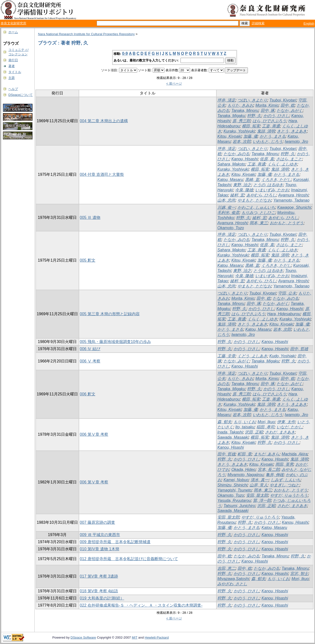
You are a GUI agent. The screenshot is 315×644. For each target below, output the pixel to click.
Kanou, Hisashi (245, 159)
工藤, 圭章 (226, 356)
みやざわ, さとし (232, 584)
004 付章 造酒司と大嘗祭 (102, 174)
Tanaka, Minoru (245, 111)
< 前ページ (174, 83)
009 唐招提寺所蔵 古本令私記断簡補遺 (115, 542)
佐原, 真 (267, 159)
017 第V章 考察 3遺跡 (99, 576)
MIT (135, 637)
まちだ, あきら (267, 454)
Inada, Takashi (230, 432)
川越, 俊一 (226, 207)
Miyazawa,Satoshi (233, 579)
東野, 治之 (242, 185)
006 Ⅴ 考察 (90, 361)
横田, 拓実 (251, 126)
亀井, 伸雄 (275, 475)
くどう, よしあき (252, 356)
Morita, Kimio (267, 105)
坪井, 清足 (226, 100)
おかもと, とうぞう (287, 223)
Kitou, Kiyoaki (229, 136)
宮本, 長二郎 (269, 470)
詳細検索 (258, 23)
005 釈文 (88, 260)
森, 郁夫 (224, 422)
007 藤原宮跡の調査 (97, 522)
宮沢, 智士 (299, 574)
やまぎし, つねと (285, 485)
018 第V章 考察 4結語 (99, 591)
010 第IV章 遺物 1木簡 (100, 549)
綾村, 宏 (237, 195)
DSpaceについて (21, 95)
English (309, 23)
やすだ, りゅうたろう (289, 495)
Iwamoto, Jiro (296, 142)
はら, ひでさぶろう (269, 121)
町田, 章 (245, 454)
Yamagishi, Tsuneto (234, 490)
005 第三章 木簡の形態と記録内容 (110, 314)
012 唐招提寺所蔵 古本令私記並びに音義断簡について (129, 559)
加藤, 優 (250, 136)
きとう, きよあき (292, 131)
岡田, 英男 (284, 464)
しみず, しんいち (286, 480)
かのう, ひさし (276, 116)
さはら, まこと (289, 159)
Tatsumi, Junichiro (239, 506)
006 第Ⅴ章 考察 (94, 434)
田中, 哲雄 (299, 349)
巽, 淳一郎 (262, 501)
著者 (12, 66)
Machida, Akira (294, 454)
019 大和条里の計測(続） (102, 598)
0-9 (125, 53)
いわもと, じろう (268, 142)
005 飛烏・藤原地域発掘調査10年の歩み (115, 342)
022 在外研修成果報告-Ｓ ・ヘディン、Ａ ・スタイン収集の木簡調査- (141, 605)
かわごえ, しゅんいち (256, 207)
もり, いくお (245, 422)
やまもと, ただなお (254, 200)
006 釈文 (88, 394)
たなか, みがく (290, 111)
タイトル (15, 72)
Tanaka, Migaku (231, 116)
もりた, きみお (240, 105)
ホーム (13, 32)
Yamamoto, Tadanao (292, 200)
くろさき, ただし (276, 180)
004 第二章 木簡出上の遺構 (104, 121)
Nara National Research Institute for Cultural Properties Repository (86, 34)
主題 (12, 78)
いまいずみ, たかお (272, 190)
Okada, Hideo (243, 470)
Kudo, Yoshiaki (283, 356)
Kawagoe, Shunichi (294, 207)
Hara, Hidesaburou (284, 314)
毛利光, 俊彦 (228, 213)
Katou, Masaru (230, 180)
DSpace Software (83, 637)
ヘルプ (13, 89)
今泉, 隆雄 (244, 190)
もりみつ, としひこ (258, 213)
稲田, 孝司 (265, 427)
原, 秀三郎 (241, 121)
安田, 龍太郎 (257, 495)
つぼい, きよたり (252, 100)
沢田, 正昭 (254, 432)
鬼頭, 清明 (266, 131)
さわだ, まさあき (280, 432)
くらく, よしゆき (282, 164)
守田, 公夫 (287, 293)
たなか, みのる (236, 154)
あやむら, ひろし (261, 195)
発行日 (13, 60)
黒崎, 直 (252, 180)
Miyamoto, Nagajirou (246, 475)
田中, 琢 (268, 111)
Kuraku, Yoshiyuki (239, 131)
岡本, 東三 (259, 223)
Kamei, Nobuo (236, 480)
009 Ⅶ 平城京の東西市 (100, 535)
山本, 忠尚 (226, 200)
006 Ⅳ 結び (90, 349)
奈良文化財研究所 (14, 23)
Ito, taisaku (245, 427)
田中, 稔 (288, 105)
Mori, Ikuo (266, 422)
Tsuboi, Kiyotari (283, 100)
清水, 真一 (260, 480)
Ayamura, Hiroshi (293, 195)
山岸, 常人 (259, 485)
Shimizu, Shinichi (232, 485)
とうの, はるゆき (268, 185)
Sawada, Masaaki (233, 437)
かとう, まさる (273, 136)
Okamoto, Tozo (231, 228)
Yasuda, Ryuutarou (234, 501)
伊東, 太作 (286, 422)
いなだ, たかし (290, 427)
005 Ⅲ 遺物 (90, 217)
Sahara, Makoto (231, 164)
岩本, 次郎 (242, 142)
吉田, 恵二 (226, 568)
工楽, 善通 (271, 126)
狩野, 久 (254, 116)
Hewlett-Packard (157, 637)
